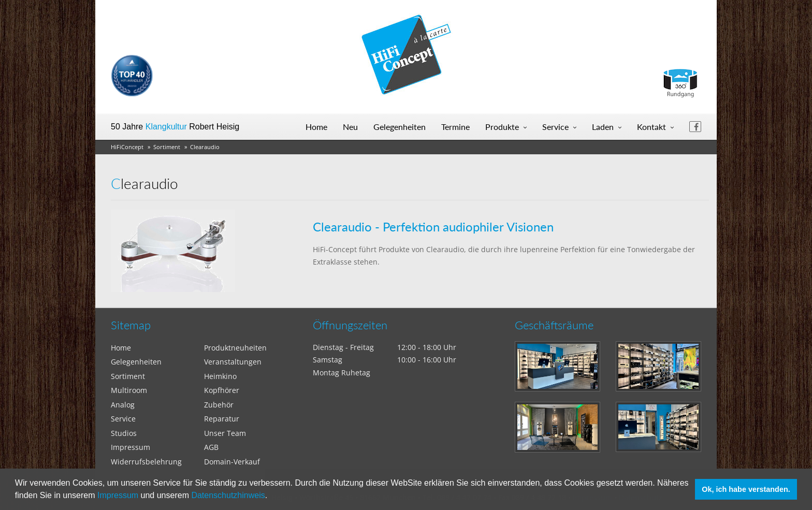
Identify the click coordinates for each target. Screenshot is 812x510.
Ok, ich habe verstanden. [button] (746, 489)
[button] (271, 497)
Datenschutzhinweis (228, 495)
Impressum (118, 495)
